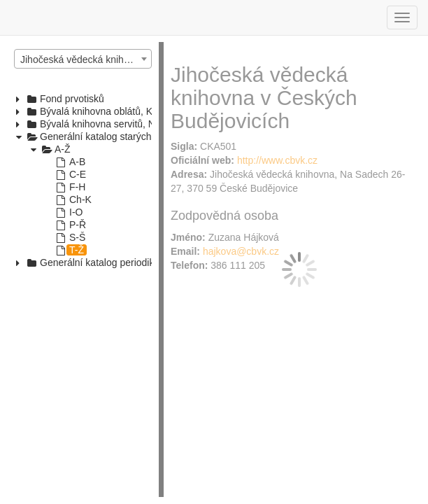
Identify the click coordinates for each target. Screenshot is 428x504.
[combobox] (83, 59)
